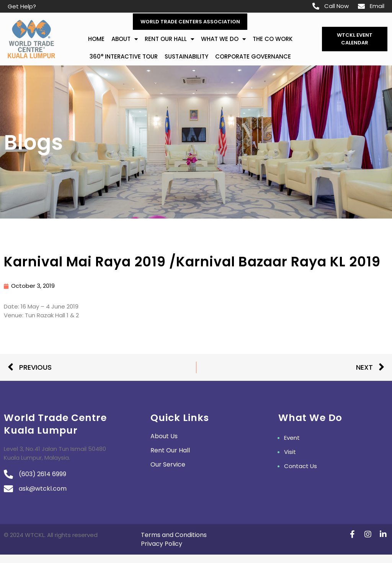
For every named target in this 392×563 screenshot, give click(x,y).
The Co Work (273, 39)
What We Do (223, 40)
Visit (290, 452)
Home (96, 39)
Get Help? (22, 6)
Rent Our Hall (169, 40)
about (125, 40)
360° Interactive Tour (124, 57)
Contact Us (301, 466)
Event (292, 438)
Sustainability (186, 57)
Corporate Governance (253, 57)
